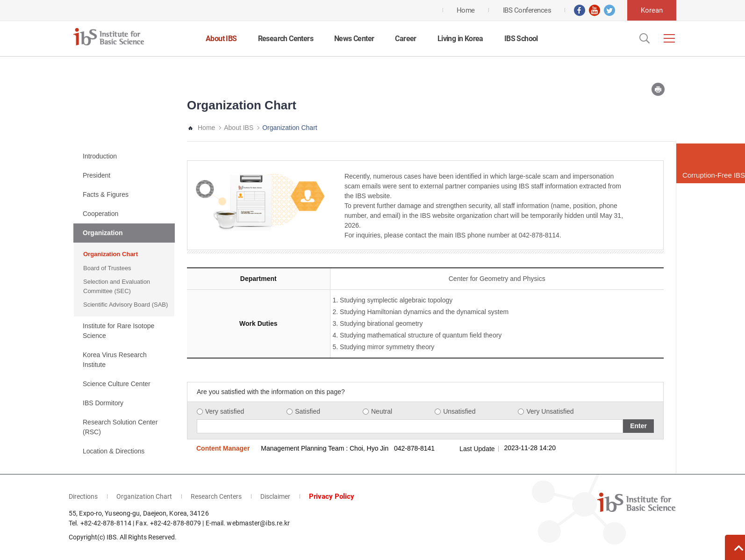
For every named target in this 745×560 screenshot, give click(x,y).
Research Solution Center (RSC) (120, 427)
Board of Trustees (107, 268)
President (97, 175)
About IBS (221, 39)
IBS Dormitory (103, 403)
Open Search (644, 38)
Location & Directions (114, 451)
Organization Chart (111, 254)
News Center (354, 39)
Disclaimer (275, 496)
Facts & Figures (106, 194)
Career (405, 39)
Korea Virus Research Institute (115, 360)
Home (206, 128)
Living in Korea (460, 39)
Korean (652, 10)
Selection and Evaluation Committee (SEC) (117, 286)
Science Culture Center (117, 384)
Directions (83, 496)
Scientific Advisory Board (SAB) (125, 305)
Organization (103, 233)
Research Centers (286, 39)
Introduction (100, 156)
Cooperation (100, 214)
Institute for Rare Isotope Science (118, 331)
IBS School (521, 39)
